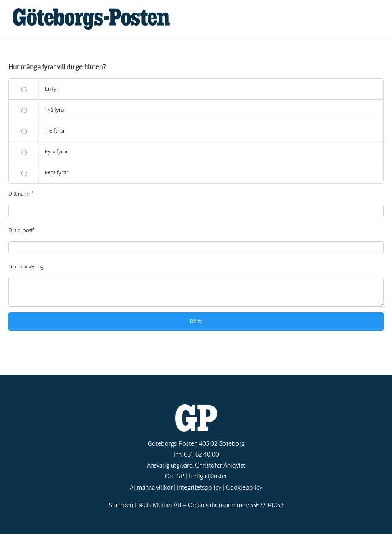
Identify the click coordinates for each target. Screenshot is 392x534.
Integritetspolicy (199, 487)
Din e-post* (22, 230)
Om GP (174, 476)
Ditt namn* (21, 194)
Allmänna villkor (151, 487)
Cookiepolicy (244, 487)
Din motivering (26, 267)
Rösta (196, 321)
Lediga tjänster (208, 476)
